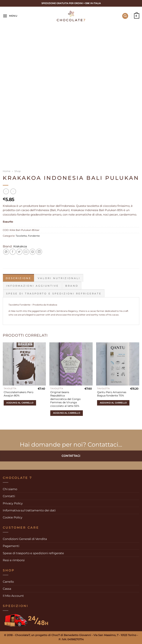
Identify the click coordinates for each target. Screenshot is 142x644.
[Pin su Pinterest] (33, 252)
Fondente (34, 236)
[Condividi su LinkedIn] (39, 252)
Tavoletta (21, 236)
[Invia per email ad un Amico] (26, 252)
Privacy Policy (13, 503)
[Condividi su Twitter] (19, 252)
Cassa (7, 589)
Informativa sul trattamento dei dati (29, 510)
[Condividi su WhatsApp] (6, 252)
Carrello (8, 581)
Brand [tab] (72, 286)
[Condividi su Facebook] (13, 252)
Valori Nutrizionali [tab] (59, 278)
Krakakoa (20, 246)
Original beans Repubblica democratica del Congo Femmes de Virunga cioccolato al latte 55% (65, 399)
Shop (18, 171)
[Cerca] (125, 16)
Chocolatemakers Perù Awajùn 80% (18, 394)
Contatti (9, 496)
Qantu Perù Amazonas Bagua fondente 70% (112, 394)
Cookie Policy (13, 517)
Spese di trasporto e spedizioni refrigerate (33, 553)
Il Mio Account (13, 596)
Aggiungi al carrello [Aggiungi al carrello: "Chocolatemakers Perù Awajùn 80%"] (20, 403)
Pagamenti (11, 546)
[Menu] (10, 16)
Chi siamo (10, 489)
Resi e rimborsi (14, 560)
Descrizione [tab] (18, 278)
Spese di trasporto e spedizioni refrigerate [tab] (54, 293)
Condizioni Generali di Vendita (25, 539)
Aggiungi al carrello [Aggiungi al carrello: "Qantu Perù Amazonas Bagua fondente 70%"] (113, 403)
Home (7, 171)
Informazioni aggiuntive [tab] (32, 286)
